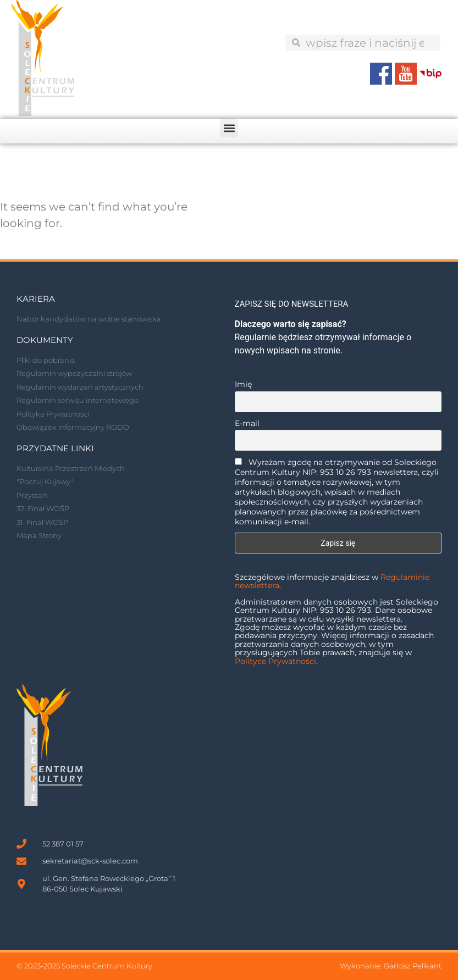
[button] (229, 128)
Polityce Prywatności (275, 661)
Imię (243, 384)
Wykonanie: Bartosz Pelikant (391, 966)
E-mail (247, 423)
